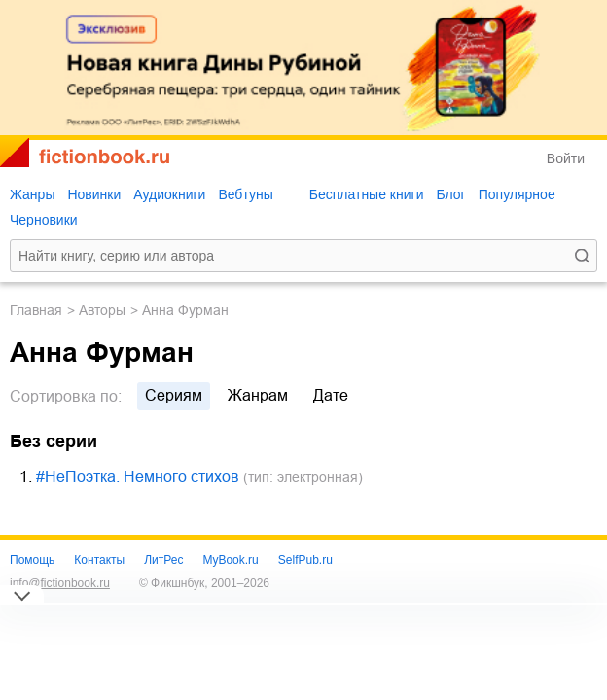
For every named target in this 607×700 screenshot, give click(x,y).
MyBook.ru (230, 560)
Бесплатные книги (367, 194)
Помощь (32, 560)
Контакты (99, 560)
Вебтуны (245, 194)
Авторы (102, 310)
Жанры (32, 194)
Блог (450, 194)
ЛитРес (163, 560)
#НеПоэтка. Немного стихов (138, 477)
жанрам (258, 395)
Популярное (517, 194)
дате (331, 395)
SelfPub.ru (305, 560)
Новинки (94, 194)
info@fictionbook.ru (60, 583)
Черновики (44, 220)
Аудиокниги (169, 194)
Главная (36, 310)
